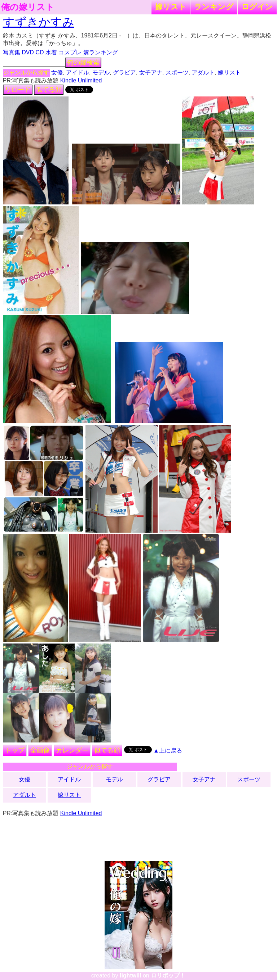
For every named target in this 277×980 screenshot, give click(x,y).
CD (39, 52)
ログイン (257, 7)
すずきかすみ (39, 22)
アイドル (78, 73)
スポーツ (177, 73)
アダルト (203, 73)
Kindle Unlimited (81, 80)
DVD (28, 52)
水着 (51, 52)
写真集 (12, 52)
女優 (57, 73)
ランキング (214, 7)
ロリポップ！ (168, 976)
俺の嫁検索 (83, 63)
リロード (18, 90)
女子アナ (151, 73)
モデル (101, 73)
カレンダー (72, 750)
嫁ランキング (101, 52)
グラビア (124, 73)
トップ (15, 750)
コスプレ (70, 52)
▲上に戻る (168, 751)
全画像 (40, 750)
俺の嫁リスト (28, 7)
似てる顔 (49, 90)
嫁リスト (171, 7)
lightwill (131, 976)
